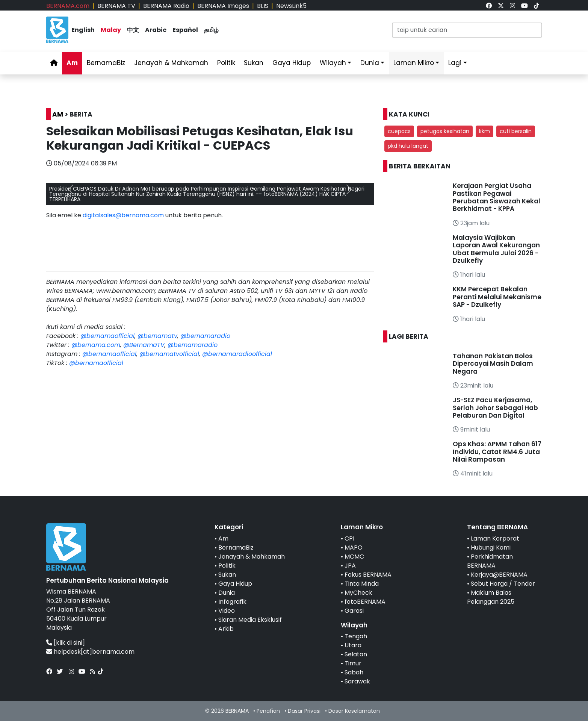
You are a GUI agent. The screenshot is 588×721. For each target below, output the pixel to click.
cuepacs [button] (399, 131)
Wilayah (333, 63)
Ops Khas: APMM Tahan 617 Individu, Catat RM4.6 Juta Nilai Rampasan (497, 452)
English (83, 30)
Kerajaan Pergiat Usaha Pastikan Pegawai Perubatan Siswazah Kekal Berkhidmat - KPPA (497, 197)
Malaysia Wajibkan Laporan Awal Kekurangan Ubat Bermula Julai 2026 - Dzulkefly (496, 249)
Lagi (455, 63)
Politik (226, 63)
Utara (353, 645)
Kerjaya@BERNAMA (499, 575)
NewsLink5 (291, 6)
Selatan (356, 654)
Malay (111, 30)
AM (58, 114)
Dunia (370, 63)
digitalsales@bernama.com (123, 215)
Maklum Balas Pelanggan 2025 (491, 597)
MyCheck (358, 593)
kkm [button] (484, 131)
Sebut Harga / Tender (503, 584)
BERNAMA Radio (166, 6)
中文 (133, 30)
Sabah (354, 672)
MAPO (354, 548)
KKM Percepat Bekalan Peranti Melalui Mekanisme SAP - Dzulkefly (497, 297)
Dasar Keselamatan (354, 711)
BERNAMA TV (116, 6)
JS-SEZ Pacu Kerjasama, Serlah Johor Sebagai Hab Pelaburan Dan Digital (495, 408)
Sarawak (357, 681)
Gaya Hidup (292, 63)
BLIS (263, 6)
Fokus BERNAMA (368, 575)
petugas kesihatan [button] (445, 131)
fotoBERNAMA (365, 602)
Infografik (232, 602)
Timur (353, 663)
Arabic (156, 30)
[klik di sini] (69, 643)
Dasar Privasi (304, 711)
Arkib (226, 629)
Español (185, 30)
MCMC (354, 557)
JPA (350, 566)
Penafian (268, 711)
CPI (349, 538)
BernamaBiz (106, 63)
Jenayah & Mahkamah (171, 63)
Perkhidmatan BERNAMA (490, 561)
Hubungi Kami (491, 548)
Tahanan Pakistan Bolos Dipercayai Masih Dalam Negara (493, 364)
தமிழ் (211, 30)
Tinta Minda (362, 584)
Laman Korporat (495, 538)
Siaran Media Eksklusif (250, 620)
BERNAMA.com (68, 6)
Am (72, 63)
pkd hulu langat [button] (408, 146)
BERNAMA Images (223, 6)
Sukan (254, 63)
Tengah (356, 636)
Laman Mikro (414, 63)
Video (227, 611)
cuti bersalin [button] (516, 131)
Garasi (354, 611)
